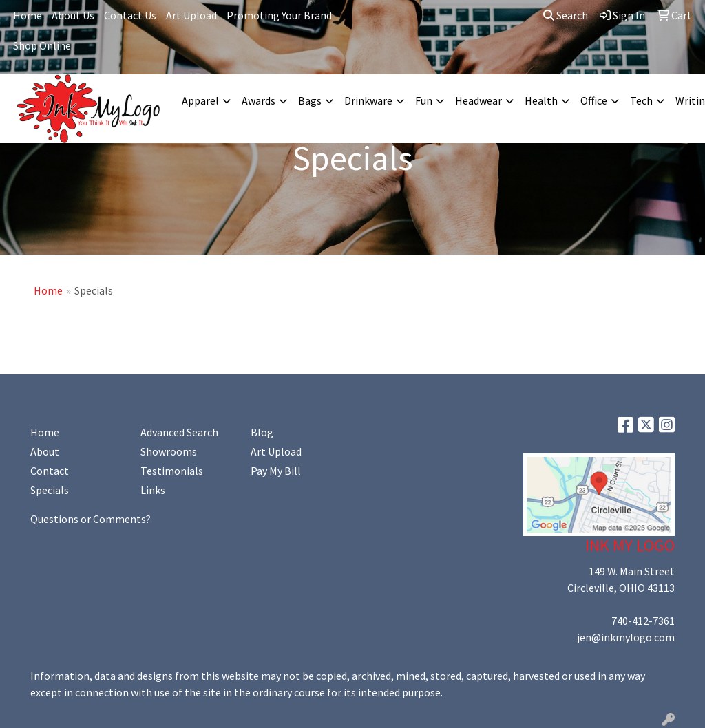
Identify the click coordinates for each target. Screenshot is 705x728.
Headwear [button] (478, 100)
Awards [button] (259, 100)
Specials (50, 490)
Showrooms (169, 451)
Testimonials (172, 471)
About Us (73, 15)
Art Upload (191, 15)
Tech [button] (641, 100)
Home (28, 15)
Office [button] (594, 100)
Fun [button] (424, 100)
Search (566, 15)
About (45, 451)
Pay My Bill (276, 471)
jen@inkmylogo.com (626, 637)
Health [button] (541, 100)
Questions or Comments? (91, 519)
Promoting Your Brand (279, 15)
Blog (262, 432)
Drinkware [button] (368, 100)
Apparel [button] (200, 100)
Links (153, 490)
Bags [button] (310, 100)
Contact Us (130, 15)
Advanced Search (179, 432)
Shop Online (42, 45)
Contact (50, 471)
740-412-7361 (643, 621)
